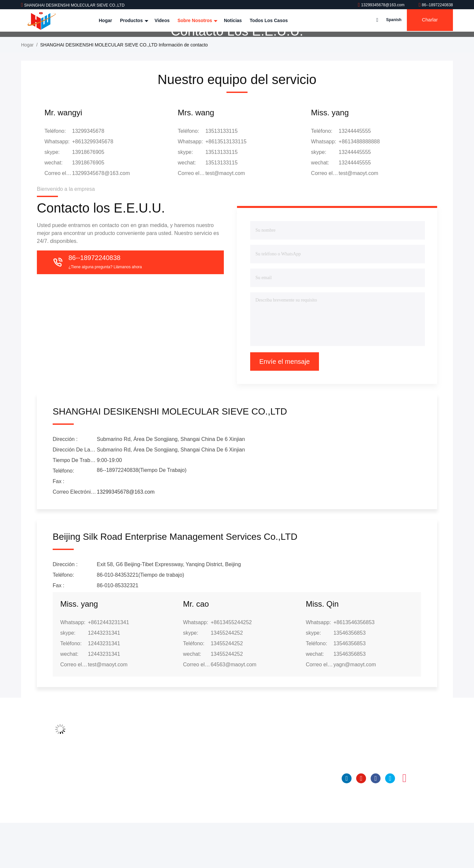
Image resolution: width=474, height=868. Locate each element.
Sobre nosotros (197, 20)
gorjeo (390, 824)
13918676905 (88, 197)
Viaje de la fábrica (156, 790)
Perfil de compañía (157, 777)
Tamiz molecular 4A (253, 777)
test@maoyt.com (225, 218)
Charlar (428, 20)
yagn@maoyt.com (355, 710)
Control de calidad (157, 802)
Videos (162, 20)
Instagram (405, 824)
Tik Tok (419, 824)
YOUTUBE (361, 824)
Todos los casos (269, 20)
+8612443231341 (108, 667)
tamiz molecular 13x (254, 802)
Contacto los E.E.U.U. (160, 815)
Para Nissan (246, 815)
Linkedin (347, 824)
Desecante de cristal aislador (263, 840)
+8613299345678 (93, 187)
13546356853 (350, 678)
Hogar (105, 20)
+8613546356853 (354, 667)
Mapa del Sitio (153, 827)
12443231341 (104, 678)
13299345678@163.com (382, 5)
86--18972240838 (436, 5)
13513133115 (222, 197)
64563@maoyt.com (234, 710)
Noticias (233, 20)
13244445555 (355, 197)
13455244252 (227, 678)
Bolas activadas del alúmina (262, 827)
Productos (133, 20)
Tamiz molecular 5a (253, 790)
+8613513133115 (226, 187)
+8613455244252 (231, 667)
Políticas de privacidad (161, 840)
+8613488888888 (359, 187)
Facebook (376, 824)
